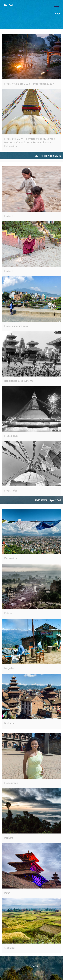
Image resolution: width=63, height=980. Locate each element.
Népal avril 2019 (14, 139)
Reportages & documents (19, 381)
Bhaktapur (10, 723)
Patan (7, 893)
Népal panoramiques (16, 326)
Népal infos (11, 491)
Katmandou (10, 558)
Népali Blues (11, 436)
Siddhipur (10, 948)
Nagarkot (9, 668)
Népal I (8, 216)
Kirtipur (8, 613)
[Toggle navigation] (56, 5)
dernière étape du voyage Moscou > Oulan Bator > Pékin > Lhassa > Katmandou (30, 142)
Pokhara (9, 838)
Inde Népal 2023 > (44, 84)
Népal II (9, 271)
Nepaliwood (11, 783)
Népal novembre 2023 (17, 84)
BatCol (8, 5)
